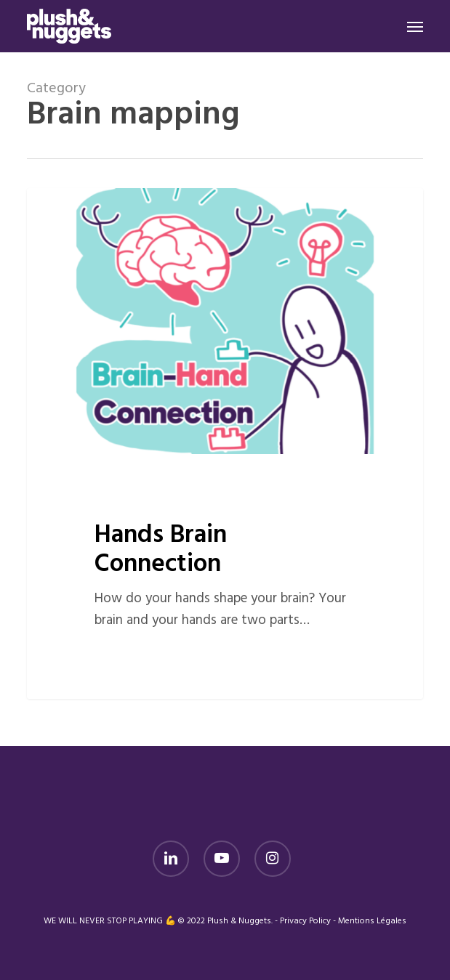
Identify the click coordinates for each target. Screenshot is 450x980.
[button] (415, 26)
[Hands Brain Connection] (225, 444)
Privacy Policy (305, 921)
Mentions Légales (372, 921)
